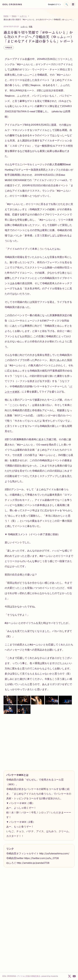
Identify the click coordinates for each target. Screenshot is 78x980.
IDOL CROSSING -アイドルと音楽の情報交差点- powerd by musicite (30, 976)
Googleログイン (54, 4)
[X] (69, 976)
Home (6, 16)
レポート (23, 16)
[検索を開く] (67, 4)
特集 (31, 27)
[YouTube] (74, 976)
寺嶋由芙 (9, 48)
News (14, 16)
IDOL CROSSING (12, 4)
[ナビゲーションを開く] (73, 4)
